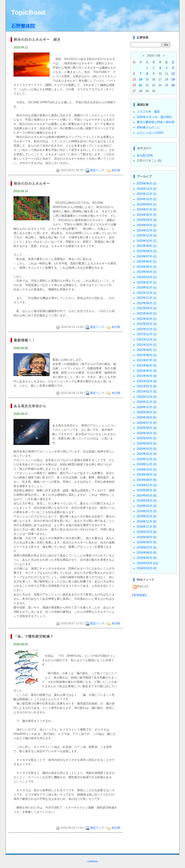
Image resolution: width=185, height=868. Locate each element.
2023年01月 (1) (147, 287)
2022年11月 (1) (147, 298)
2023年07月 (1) (147, 256)
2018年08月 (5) (147, 542)
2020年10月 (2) (147, 407)
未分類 (116, 170)
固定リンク (97, 170)
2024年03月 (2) (147, 225)
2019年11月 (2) (147, 464)
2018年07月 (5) (147, 548)
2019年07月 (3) (147, 485)
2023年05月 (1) (147, 267)
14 (141, 79)
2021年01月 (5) (147, 392)
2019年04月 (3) (147, 501)
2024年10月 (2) (147, 199)
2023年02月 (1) (147, 282)
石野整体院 (23, 26)
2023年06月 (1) (147, 261)
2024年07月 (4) (147, 209)
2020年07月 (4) (147, 423)
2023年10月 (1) (147, 241)
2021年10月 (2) (147, 345)
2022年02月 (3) (147, 324)
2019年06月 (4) (147, 490)
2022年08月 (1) (147, 303)
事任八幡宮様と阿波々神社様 (156, 122)
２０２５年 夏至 (148, 112)
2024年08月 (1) (147, 204)
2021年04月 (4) (147, 376)
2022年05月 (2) (147, 308)
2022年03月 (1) (147, 319)
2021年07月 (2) (147, 360)
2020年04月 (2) (147, 438)
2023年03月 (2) (147, 277)
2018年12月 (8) (147, 522)
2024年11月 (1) (147, 194)
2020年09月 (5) (147, 412)
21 (141, 85)
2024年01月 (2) (147, 230)
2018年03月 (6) (147, 568)
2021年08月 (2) (147, 355)
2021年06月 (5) (147, 365)
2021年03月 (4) (147, 381)
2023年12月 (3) (147, 235)
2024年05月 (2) (147, 215)
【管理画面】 (139, 595)
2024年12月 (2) (147, 189)
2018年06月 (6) (147, 553)
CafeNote (92, 861)
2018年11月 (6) (147, 527)
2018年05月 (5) (147, 558)
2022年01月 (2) (147, 329)
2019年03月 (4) (147, 506)
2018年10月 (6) (147, 532)
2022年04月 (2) (147, 313)
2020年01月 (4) (147, 454)
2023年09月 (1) (147, 246)
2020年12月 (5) (147, 397)
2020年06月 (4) (147, 428)
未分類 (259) (145, 156)
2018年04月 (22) (148, 563)
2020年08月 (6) (147, 418)
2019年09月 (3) (147, 475)
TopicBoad (28, 12)
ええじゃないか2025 (150, 133)
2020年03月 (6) (147, 444)
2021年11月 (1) (147, 339)
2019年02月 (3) (147, 511)
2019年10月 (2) (147, 470)
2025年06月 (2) (147, 183)
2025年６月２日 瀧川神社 (155, 117)
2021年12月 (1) (147, 334)
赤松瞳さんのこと (148, 127)
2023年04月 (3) (147, 272)
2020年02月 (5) (147, 449)
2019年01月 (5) (147, 516)
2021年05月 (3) (147, 371)
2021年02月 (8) (147, 386)
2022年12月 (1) (147, 293)
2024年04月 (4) (147, 220)
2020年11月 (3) (147, 402)
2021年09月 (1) (147, 350)
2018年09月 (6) (147, 537)
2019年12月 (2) (147, 459)
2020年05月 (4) (147, 433)
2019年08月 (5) (147, 480)
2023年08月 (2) (147, 251)
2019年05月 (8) (147, 496)
